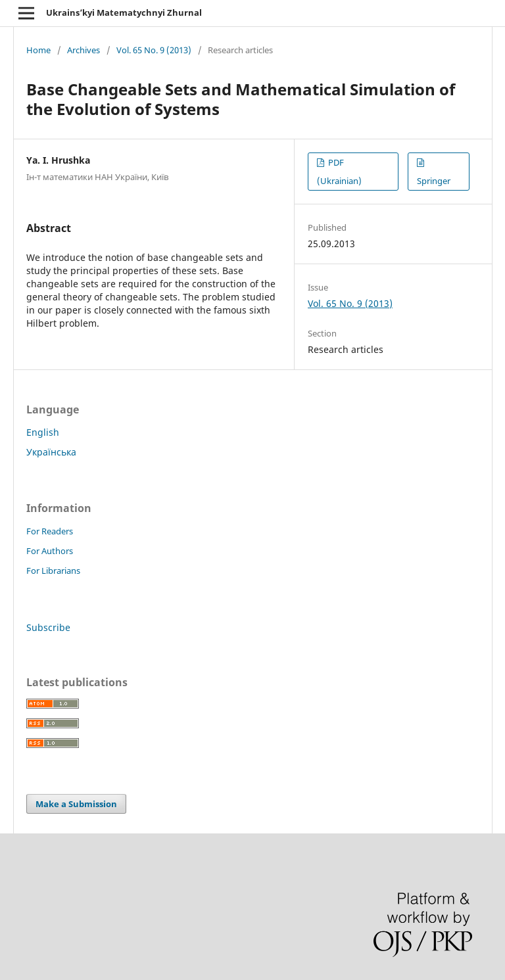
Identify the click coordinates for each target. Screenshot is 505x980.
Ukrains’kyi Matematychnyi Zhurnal (124, 12)
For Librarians (53, 571)
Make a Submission (76, 804)
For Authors (50, 551)
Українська (51, 452)
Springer (434, 181)
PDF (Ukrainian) (339, 172)
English (43, 432)
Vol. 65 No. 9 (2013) (154, 50)
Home (38, 50)
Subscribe (48, 627)
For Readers (50, 531)
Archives (84, 50)
